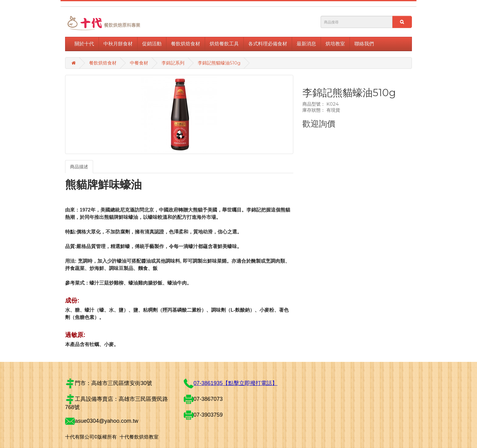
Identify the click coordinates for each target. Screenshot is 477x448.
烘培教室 (335, 44)
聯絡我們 (364, 44)
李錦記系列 (173, 63)
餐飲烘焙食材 (186, 44)
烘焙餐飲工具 (224, 44)
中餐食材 (139, 63)
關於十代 (84, 44)
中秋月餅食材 (118, 44)
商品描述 (79, 167)
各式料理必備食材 (268, 44)
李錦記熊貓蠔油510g (219, 63)
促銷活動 (152, 44)
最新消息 (306, 44)
